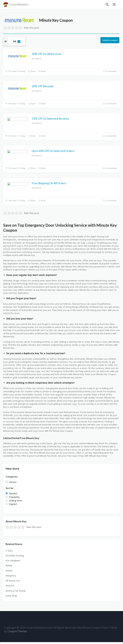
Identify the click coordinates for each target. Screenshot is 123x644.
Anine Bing (11, 596)
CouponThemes (17, 631)
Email (42, 71)
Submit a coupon (110, 40)
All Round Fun (13, 581)
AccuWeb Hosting (15, 556)
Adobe (9, 571)
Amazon (10, 586)
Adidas (9, 565)
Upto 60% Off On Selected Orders (53, 151)
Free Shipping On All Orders (49, 183)
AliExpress (11, 576)
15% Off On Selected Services (50, 118)
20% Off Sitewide (43, 86)
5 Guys (9, 551)
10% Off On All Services (47, 54)
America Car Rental (16, 591)
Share (32, 71)
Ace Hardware (13, 560)
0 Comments (109, 71)
